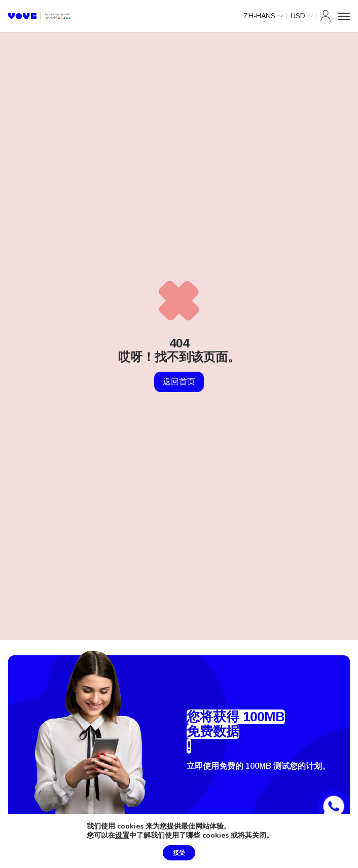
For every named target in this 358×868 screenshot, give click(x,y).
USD (298, 16)
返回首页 (179, 382)
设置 (122, 836)
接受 (179, 853)
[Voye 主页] (39, 16)
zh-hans (259, 16)
